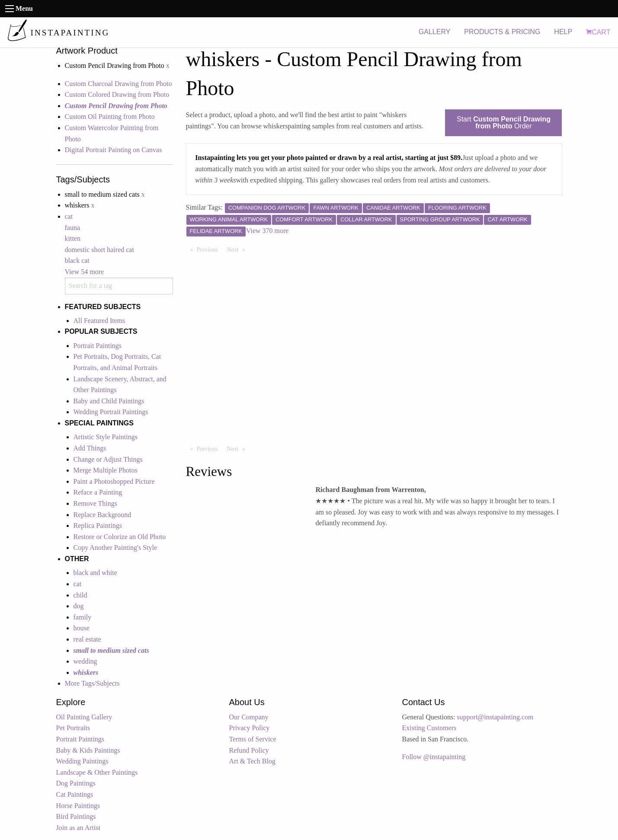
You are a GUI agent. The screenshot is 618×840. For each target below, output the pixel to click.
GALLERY (435, 32)
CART (598, 32)
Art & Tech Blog (252, 761)
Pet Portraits (73, 728)
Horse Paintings (78, 806)
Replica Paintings (98, 525)
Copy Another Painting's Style (115, 548)
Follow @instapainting (434, 757)
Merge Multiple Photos (106, 470)
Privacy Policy (250, 728)
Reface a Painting (98, 492)
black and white (95, 573)
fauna (73, 228)
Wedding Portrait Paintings (111, 412)
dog (79, 606)
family (83, 617)
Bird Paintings (76, 816)
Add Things (90, 448)
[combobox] (119, 286)
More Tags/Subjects (92, 683)
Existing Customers (429, 728)
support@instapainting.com (495, 717)
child (80, 595)
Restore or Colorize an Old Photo (120, 537)
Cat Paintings (75, 794)
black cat (77, 260)
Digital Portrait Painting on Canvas (114, 150)
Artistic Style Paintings (106, 437)
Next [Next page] (238, 249)
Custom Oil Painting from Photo (110, 117)
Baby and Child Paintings (109, 401)
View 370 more (267, 231)
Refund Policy (249, 750)
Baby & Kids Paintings (88, 750)
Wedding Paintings (82, 761)
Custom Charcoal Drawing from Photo (118, 84)
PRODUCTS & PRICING (502, 32)
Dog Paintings (76, 783)
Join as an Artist (78, 828)
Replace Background (102, 515)
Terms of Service (253, 739)
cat (69, 216)
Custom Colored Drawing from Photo (117, 94)
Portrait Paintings (98, 346)
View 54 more (85, 272)
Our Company (249, 717)
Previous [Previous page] (210, 249)
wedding (85, 661)
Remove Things (95, 503)
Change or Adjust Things (108, 459)
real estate (87, 639)
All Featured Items (99, 321)
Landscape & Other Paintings (97, 772)
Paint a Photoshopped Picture (114, 481)
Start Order (504, 123)
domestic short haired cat (99, 250)
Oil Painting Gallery (84, 717)
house (82, 628)
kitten (73, 238)
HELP (563, 32)
